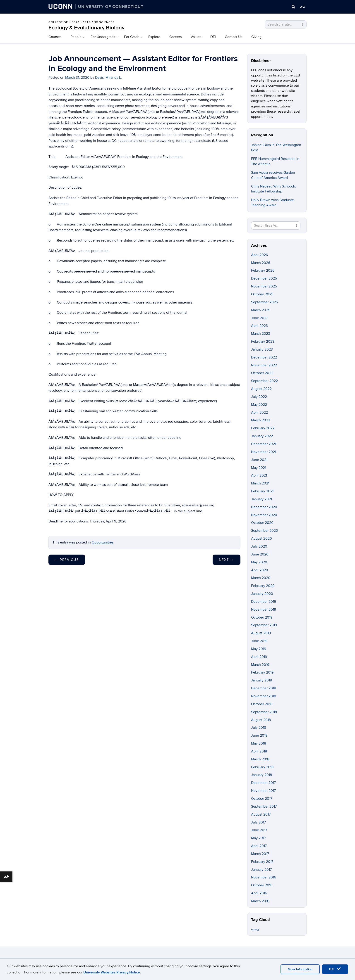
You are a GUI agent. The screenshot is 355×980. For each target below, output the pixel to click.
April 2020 (260, 570)
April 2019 (259, 657)
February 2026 (263, 271)
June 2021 (259, 460)
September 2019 (264, 625)
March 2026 (261, 263)
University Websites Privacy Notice (112, 972)
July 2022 (259, 397)
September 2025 (264, 302)
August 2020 (261, 539)
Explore (154, 37)
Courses (55, 37)
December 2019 (264, 602)
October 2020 (262, 523)
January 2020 (262, 594)
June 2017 (259, 830)
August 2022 (261, 389)
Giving (256, 37)
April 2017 (259, 846)
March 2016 (260, 901)
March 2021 (260, 483)
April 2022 (259, 413)
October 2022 (262, 373)
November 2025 (264, 286)
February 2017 (262, 862)
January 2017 (261, 870)
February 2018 (262, 767)
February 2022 (263, 428)
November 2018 (264, 696)
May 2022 (259, 405)
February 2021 (262, 491)
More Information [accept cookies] (300, 969)
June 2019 (259, 641)
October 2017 (262, 799)
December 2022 (264, 357)
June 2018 (259, 736)
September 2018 (264, 712)
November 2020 (264, 515)
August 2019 (261, 633)
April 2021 (259, 475)
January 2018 (261, 775)
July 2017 (258, 822)
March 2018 (260, 759)
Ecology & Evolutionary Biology (86, 28)
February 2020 (263, 586)
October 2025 (262, 294)
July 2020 (259, 546)
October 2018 (262, 704)
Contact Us (234, 37)
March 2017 (260, 854)
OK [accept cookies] (335, 969)
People (76, 37)
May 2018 (259, 743)
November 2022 (264, 365)
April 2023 (259, 326)
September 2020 (265, 531)
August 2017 (261, 814)
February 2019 (262, 672)
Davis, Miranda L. (108, 78)
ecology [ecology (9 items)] (255, 929)
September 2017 (264, 807)
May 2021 (259, 468)
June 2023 (260, 318)
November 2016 (264, 877)
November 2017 (263, 791)
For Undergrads (103, 37)
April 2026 (259, 255)
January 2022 (262, 436)
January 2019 (261, 680)
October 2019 (262, 617)
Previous (67, 560)
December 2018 (264, 688)
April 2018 (259, 751)
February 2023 (263, 342)
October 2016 (262, 885)
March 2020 (261, 578)
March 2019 (260, 665)
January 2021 (261, 499)
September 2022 (264, 381)
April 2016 (259, 893)
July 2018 (259, 728)
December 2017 (263, 783)
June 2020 (260, 554)
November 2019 (264, 610)
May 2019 (259, 649)
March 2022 (261, 420)
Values (196, 37)
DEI (213, 37)
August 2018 (261, 720)
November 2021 (264, 452)
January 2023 (262, 349)
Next (227, 560)
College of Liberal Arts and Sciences (82, 22)
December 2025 (264, 278)
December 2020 (264, 507)
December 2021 (264, 444)
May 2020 (259, 562)
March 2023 (261, 334)
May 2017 (258, 838)
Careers (175, 37)
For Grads (132, 37)
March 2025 (261, 310)
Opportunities (103, 542)
